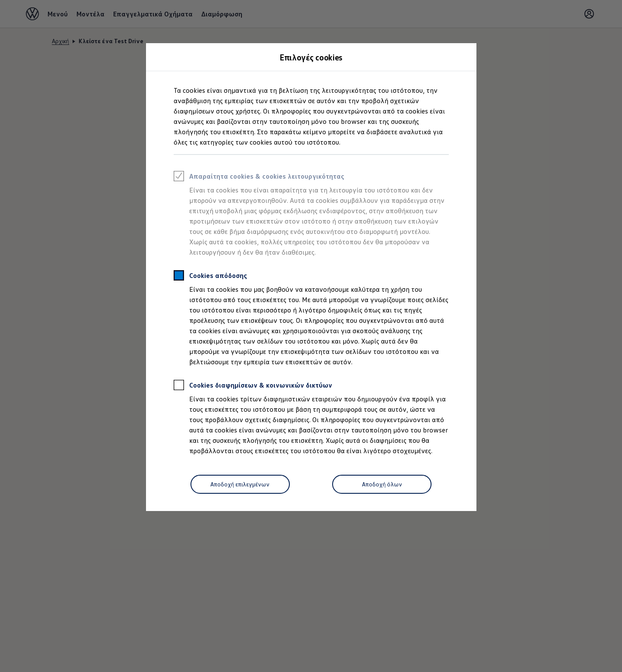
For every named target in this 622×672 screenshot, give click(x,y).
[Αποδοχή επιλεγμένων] (240, 484)
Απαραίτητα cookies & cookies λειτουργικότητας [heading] (259, 177)
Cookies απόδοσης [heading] (210, 277)
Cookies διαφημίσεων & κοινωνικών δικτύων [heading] (253, 386)
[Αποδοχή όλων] (382, 484)
